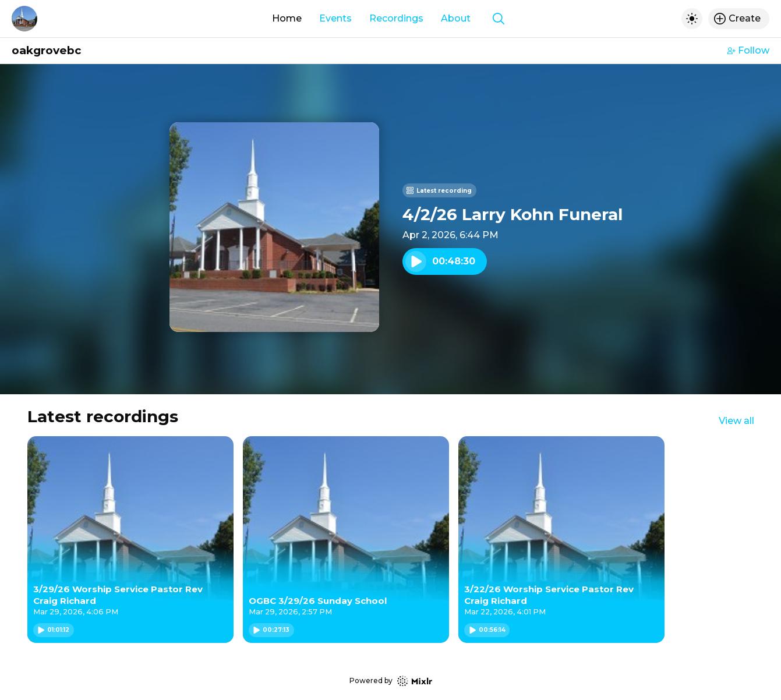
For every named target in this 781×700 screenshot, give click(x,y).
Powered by (391, 681)
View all (736, 421)
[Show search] (499, 19)
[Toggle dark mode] (692, 19)
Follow (748, 50)
